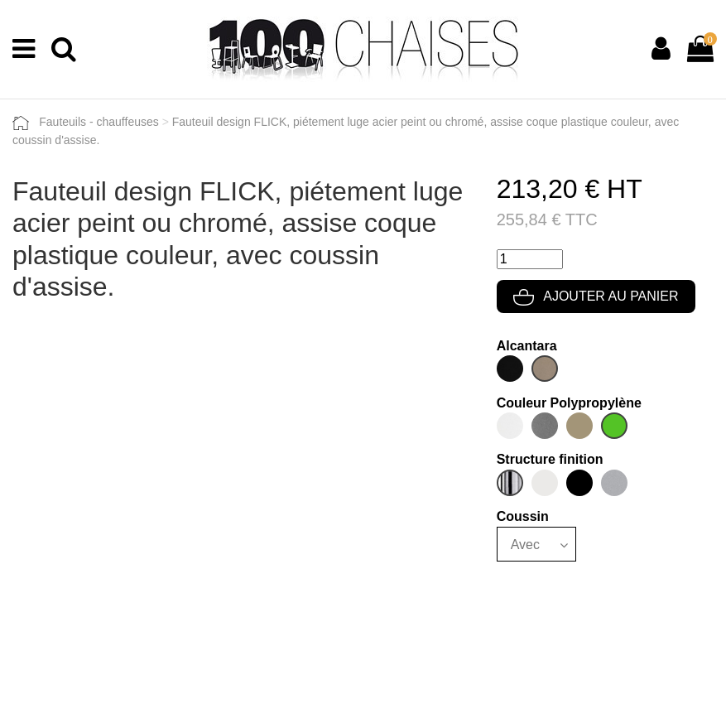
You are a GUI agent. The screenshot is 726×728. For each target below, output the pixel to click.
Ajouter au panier (596, 296)
